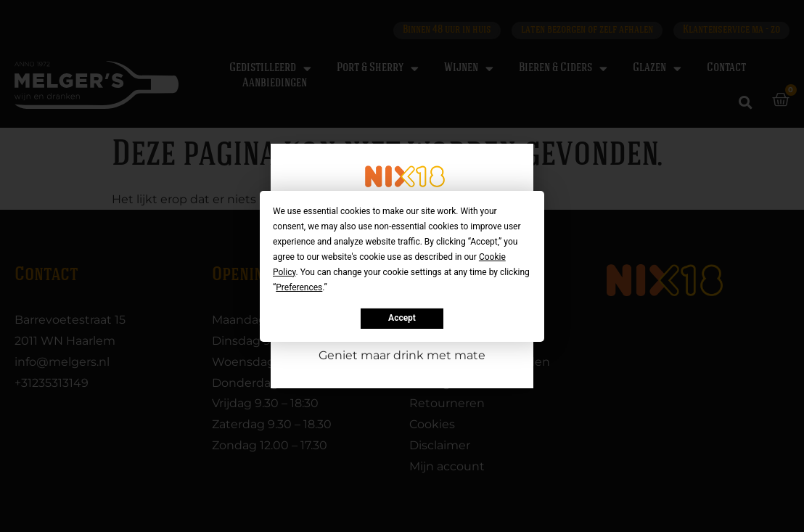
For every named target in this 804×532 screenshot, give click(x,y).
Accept (402, 318)
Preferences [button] (299, 287)
